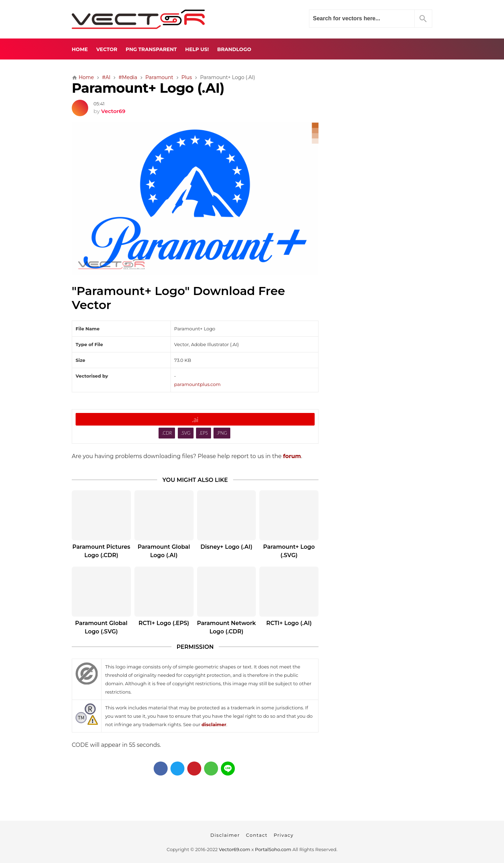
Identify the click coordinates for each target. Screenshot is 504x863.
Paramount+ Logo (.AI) (148, 88)
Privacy (284, 835)
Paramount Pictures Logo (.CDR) (101, 551)
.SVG (185, 433)
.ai (195, 419)
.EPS (204, 433)
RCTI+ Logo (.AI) (289, 623)
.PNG (222, 433)
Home (80, 49)
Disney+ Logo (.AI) (226, 547)
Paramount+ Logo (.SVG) (289, 551)
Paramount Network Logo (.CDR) (226, 627)
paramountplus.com (198, 384)
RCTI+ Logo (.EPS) (164, 623)
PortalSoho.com (273, 849)
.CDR (167, 433)
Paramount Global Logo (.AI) (164, 551)
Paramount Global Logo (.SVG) (101, 627)
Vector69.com (234, 849)
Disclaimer (225, 835)
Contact (257, 835)
